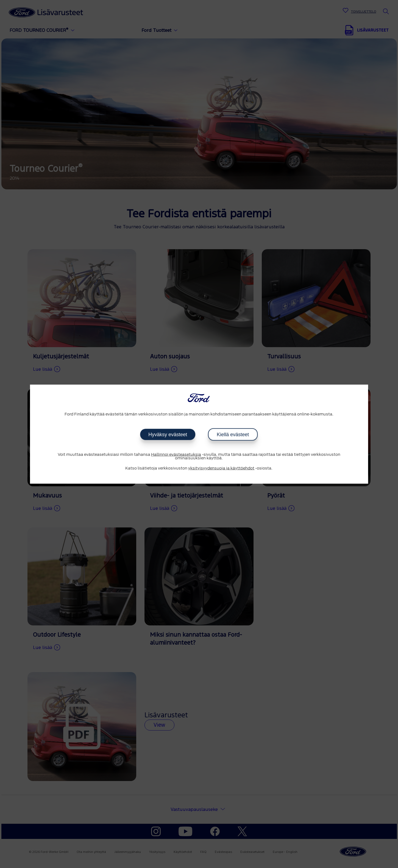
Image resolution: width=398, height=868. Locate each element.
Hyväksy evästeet (168, 435)
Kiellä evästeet (233, 435)
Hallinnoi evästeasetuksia (176, 455)
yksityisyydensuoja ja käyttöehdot (221, 468)
